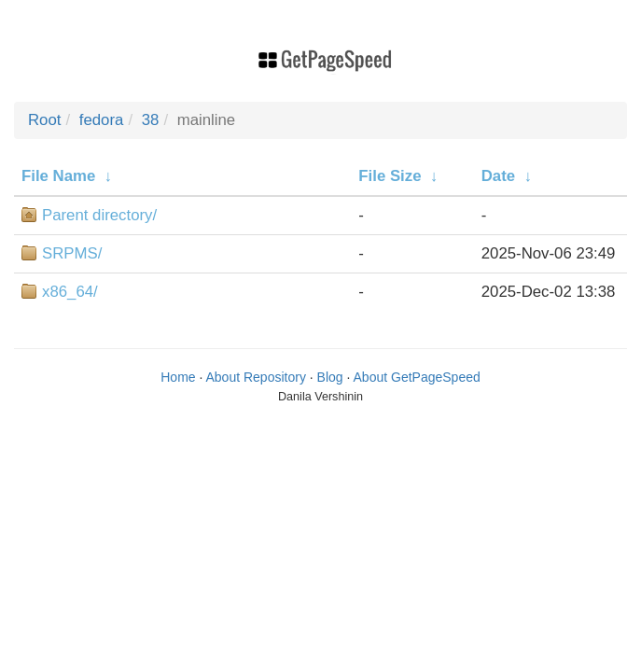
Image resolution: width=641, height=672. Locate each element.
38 (151, 120)
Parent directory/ (99, 215)
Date (498, 176)
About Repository (256, 377)
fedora (102, 120)
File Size (390, 176)
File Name (58, 176)
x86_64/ (70, 292)
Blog (330, 377)
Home (178, 377)
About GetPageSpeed (417, 377)
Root (44, 120)
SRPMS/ (72, 253)
